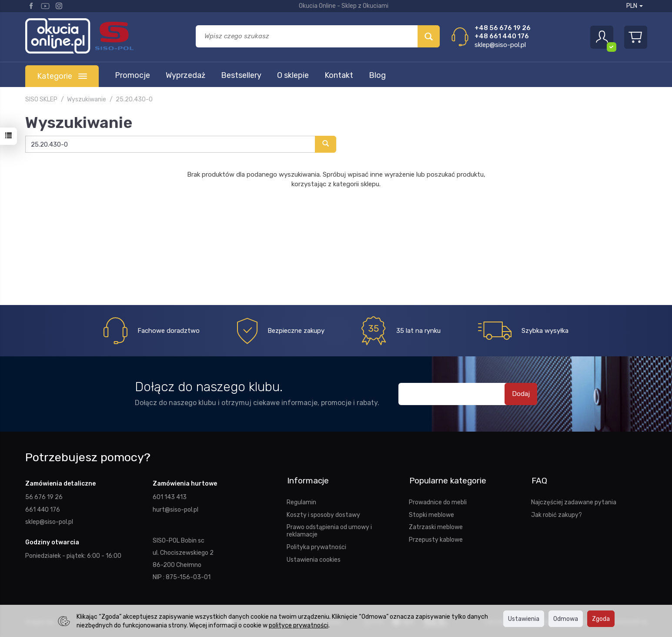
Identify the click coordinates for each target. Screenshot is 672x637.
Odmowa (566, 619)
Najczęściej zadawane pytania (574, 501)
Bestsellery (241, 75)
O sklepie (293, 75)
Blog (377, 75)
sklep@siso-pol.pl (500, 45)
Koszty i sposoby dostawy (323, 513)
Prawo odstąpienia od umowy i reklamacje (329, 529)
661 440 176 (43, 509)
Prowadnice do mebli (438, 501)
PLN (635, 6)
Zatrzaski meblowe (436, 526)
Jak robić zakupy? (557, 513)
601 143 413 (170, 497)
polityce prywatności (299, 625)
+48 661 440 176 (502, 36)
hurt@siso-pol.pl (176, 509)
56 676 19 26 (44, 497)
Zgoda (601, 619)
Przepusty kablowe (436, 538)
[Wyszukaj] (429, 36)
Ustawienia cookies (314, 558)
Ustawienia (524, 619)
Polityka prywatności (316, 546)
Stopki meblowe (431, 513)
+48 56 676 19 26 (503, 28)
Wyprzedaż (186, 75)
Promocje (132, 75)
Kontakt (339, 75)
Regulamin (301, 501)
